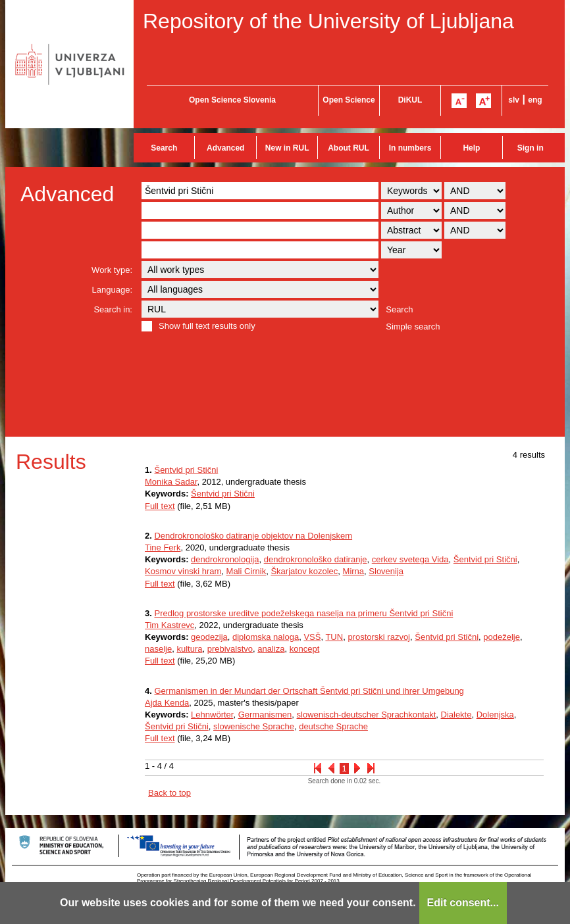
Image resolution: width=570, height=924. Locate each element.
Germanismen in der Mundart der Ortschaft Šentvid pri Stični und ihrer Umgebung (309, 691)
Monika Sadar (171, 482)
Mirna (354, 571)
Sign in (531, 148)
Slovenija (386, 571)
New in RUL (287, 148)
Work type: (112, 270)
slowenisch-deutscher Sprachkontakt (367, 715)
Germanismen (265, 715)
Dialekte (456, 715)
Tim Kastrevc (169, 625)
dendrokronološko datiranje (316, 559)
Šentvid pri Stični (186, 470)
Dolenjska (495, 715)
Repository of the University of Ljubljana (328, 21)
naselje (158, 649)
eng (535, 100)
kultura (189, 649)
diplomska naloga (266, 637)
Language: (112, 290)
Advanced (225, 148)
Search (164, 148)
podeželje (502, 637)
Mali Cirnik (246, 571)
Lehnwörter (212, 715)
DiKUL (410, 100)
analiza (271, 649)
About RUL (349, 148)
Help (471, 148)
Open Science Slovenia (232, 100)
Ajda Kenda (167, 703)
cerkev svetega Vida (410, 559)
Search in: (113, 309)
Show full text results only (207, 326)
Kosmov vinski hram (183, 571)
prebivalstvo (230, 649)
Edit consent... (463, 903)
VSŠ (312, 637)
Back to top (169, 793)
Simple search (413, 327)
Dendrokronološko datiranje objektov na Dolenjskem (253, 536)
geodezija (209, 637)
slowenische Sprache (254, 726)
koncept (305, 649)
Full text (160, 506)
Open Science (349, 100)
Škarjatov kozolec (304, 571)
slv (514, 100)
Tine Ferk (163, 547)
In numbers (410, 148)
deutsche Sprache (333, 726)
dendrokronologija (225, 559)
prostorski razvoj (379, 637)
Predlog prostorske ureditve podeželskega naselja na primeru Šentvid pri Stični (303, 613)
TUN (334, 637)
